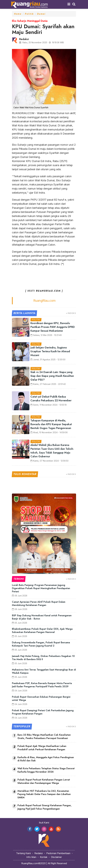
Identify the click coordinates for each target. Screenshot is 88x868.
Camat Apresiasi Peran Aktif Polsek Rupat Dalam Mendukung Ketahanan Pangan (39, 603)
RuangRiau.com (44, 301)
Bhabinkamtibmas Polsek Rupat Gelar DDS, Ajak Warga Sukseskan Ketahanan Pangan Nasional (42, 631)
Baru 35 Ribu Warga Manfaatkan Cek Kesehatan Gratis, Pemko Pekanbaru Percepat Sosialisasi (44, 737)
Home (18, 14)
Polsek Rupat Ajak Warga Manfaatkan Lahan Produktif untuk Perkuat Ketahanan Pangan (42, 748)
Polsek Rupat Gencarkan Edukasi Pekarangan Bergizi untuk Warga (41, 698)
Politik (29, 14)
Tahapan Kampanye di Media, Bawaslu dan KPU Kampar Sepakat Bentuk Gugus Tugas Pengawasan (51, 424)
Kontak (44, 857)
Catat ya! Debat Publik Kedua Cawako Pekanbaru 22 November (51, 399)
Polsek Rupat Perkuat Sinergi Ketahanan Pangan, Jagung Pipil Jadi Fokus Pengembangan (45, 807)
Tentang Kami (23, 853)
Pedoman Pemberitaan (58, 853)
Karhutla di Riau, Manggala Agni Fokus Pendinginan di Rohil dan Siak (46, 759)
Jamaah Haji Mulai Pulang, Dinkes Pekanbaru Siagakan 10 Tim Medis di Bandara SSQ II (43, 658)
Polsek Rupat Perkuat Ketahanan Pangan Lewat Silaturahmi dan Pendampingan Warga (44, 781)
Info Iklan (31, 857)
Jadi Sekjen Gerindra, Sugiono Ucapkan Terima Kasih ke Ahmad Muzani (50, 351)
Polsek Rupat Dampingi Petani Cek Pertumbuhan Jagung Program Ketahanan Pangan (43, 712)
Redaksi (39, 853)
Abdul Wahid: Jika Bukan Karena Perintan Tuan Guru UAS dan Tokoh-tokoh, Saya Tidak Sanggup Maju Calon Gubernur (52, 451)
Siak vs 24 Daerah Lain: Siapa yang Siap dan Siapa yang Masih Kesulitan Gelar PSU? (52, 376)
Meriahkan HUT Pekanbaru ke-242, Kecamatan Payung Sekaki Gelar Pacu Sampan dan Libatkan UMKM (44, 794)
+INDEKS (71, 313)
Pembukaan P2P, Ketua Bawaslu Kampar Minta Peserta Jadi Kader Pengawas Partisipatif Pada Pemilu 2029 (42, 685)
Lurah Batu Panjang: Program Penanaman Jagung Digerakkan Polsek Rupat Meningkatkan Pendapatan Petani (41, 588)
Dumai (41, 14)
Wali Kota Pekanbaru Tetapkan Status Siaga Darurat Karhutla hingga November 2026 (46, 770)
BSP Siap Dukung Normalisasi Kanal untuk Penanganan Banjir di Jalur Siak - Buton (42, 617)
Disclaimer (56, 857)
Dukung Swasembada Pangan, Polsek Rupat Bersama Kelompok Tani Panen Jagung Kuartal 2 (41, 644)
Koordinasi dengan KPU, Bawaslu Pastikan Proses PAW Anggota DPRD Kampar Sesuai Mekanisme (53, 327)
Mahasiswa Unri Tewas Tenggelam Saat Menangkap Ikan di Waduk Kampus (44, 671)
